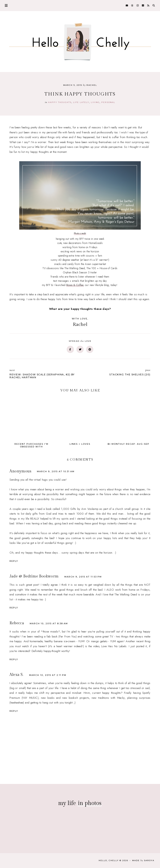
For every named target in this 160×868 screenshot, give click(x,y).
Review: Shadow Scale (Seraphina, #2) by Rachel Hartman (43, 374)
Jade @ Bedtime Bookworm (34, 576)
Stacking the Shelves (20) (117, 372)
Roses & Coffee (75, 285)
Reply (14, 561)
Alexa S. (16, 675)
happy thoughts (60, 102)
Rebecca (17, 623)
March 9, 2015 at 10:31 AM (56, 471)
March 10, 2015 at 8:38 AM (49, 623)
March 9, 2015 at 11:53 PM (83, 577)
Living (95, 102)
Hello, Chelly (109, 860)
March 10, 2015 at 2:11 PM (48, 675)
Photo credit (80, 233)
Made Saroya (143, 860)
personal (108, 102)
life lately (81, 102)
